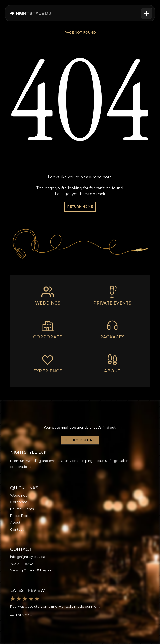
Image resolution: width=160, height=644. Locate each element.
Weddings (19, 495)
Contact (17, 529)
